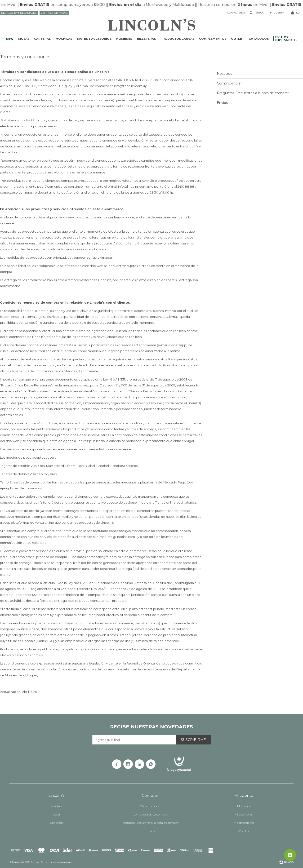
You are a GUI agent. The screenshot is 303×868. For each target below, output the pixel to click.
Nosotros (224, 74)
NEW (10, 39)
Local (56, 814)
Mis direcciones (244, 823)
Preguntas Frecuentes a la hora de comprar (253, 93)
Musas (24, 39)
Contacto (56, 823)
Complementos (213, 39)
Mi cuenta (244, 806)
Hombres (124, 39)
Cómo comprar (229, 83)
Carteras (42, 39)
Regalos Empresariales (19, 13)
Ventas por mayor (54, 13)
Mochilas (64, 39)
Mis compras (244, 814)
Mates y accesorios (94, 39)
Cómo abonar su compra (150, 814)
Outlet (238, 39)
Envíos (222, 103)
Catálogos (259, 39)
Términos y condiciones (59, 862)
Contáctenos (236, 13)
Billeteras (146, 39)
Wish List (244, 831)
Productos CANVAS (177, 39)
